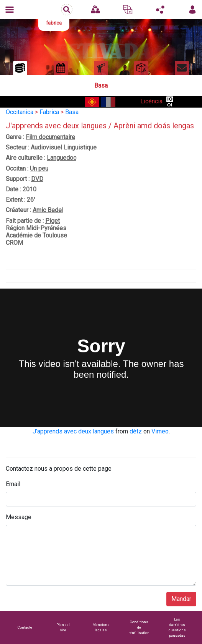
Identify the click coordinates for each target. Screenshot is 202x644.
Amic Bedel (48, 210)
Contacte (25, 627)
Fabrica (49, 112)
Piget (53, 221)
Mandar (181, 599)
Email (13, 484)
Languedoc (62, 158)
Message (19, 517)
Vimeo (160, 431)
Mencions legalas (101, 627)
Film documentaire (50, 137)
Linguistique (80, 147)
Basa (72, 112)
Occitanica (20, 112)
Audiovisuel (46, 147)
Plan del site (63, 627)
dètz (136, 431)
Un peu (39, 168)
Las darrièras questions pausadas (177, 627)
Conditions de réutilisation (139, 627)
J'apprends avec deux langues (73, 431)
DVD (37, 179)
